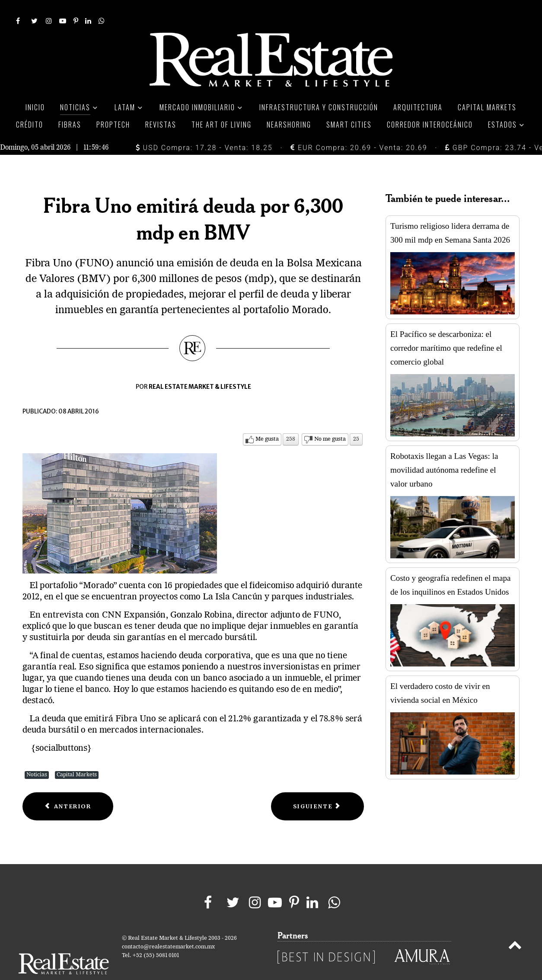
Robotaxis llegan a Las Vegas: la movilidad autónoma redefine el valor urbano (444, 450)
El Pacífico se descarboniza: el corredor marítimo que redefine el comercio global (446, 328)
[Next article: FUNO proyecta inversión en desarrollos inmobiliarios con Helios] (317, 787)
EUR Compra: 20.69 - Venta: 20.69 (359, 128)
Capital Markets (77, 755)
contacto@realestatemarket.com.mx (168, 927)
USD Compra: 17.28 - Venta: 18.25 (204, 128)
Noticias (37, 755)
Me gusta (267, 420)
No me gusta (330, 420)
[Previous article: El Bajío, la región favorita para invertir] (68, 787)
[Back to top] (515, 927)
